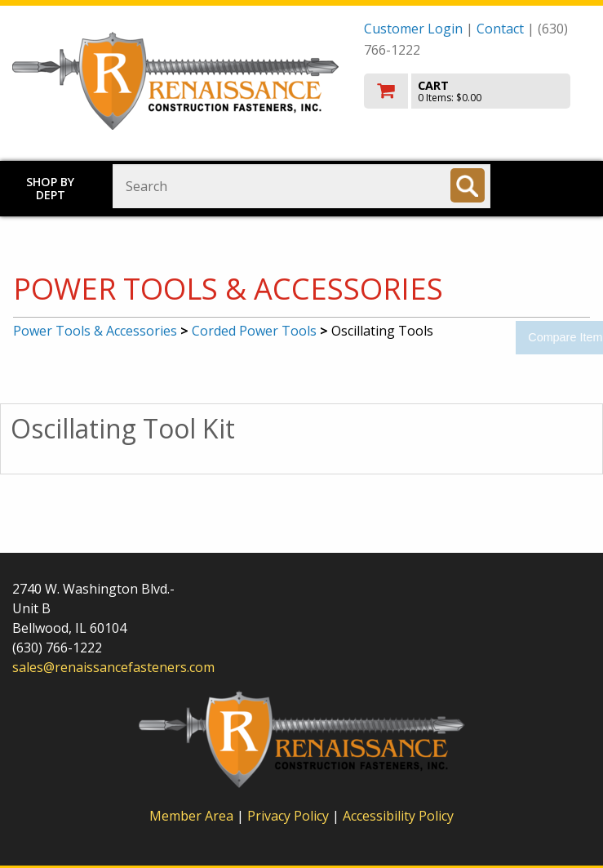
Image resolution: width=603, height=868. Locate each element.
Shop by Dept (50, 188)
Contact (500, 29)
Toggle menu (555, 185)
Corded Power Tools (254, 331)
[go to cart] (477, 91)
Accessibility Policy (398, 816)
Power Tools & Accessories (95, 331)
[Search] (468, 185)
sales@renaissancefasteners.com (113, 667)
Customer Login (413, 29)
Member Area (191, 816)
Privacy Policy (290, 816)
